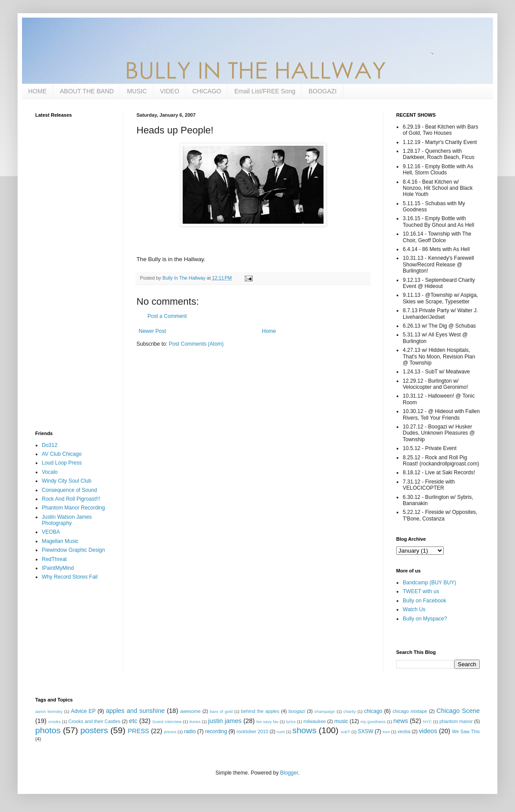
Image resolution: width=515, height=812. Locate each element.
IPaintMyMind (58, 568)
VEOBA (51, 532)
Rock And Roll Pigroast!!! (71, 499)
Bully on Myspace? (425, 619)
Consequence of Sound (69, 490)
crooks (55, 722)
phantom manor (456, 721)
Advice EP (83, 711)
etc (133, 721)
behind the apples (260, 711)
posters (94, 730)
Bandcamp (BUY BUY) (429, 583)
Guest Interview (167, 722)
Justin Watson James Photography (67, 520)
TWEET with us (421, 591)
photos (48, 730)
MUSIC (137, 91)
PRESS (138, 731)
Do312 (50, 445)
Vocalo (50, 472)
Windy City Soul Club (67, 481)
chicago (373, 711)
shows (304, 730)
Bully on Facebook (425, 601)
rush (281, 732)
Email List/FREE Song (265, 91)
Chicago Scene (458, 711)
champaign (325, 711)
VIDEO (170, 91)
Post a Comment (167, 316)
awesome (191, 711)
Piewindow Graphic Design (73, 550)
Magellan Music (60, 541)
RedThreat (54, 559)
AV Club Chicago (62, 454)
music (341, 721)
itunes (195, 722)
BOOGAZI (323, 91)
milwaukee (315, 721)
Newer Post (152, 331)
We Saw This (466, 731)
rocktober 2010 (252, 731)
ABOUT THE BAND (87, 91)
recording (216, 731)
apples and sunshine (135, 711)
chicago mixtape (410, 711)
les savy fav (268, 722)
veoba (404, 731)
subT (345, 732)
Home (269, 331)
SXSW (366, 731)
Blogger (289, 773)
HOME (37, 91)
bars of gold (221, 711)
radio (190, 731)
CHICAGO (207, 91)
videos (428, 731)
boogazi (297, 711)
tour (386, 732)
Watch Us (414, 609)
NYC (427, 722)
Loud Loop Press (62, 463)
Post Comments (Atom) (196, 344)
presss (170, 732)
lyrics (291, 722)
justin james (225, 721)
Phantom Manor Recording (73, 508)
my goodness (373, 722)
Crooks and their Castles (94, 721)
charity (349, 711)
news (401, 721)
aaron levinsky (49, 711)
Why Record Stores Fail (70, 577)
